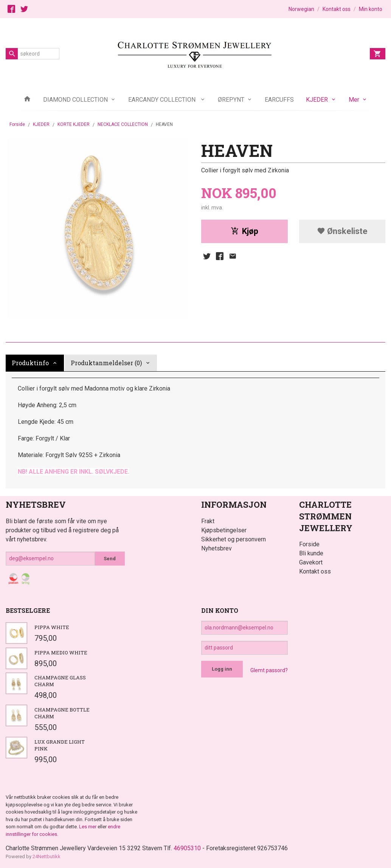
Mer (354, 100)
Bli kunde (311, 553)
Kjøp (244, 231)
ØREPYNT (231, 100)
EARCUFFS (279, 100)
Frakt (208, 521)
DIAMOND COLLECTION (75, 100)
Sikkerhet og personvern (234, 539)
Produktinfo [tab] (30, 363)
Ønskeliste (342, 231)
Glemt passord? (269, 670)
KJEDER (317, 100)
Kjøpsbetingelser (224, 530)
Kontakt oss (315, 571)
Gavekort (311, 562)
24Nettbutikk (47, 856)
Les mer (88, 827)
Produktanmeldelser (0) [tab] (106, 363)
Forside (17, 124)
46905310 (187, 848)
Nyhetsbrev (216, 548)
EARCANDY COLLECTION (163, 100)
